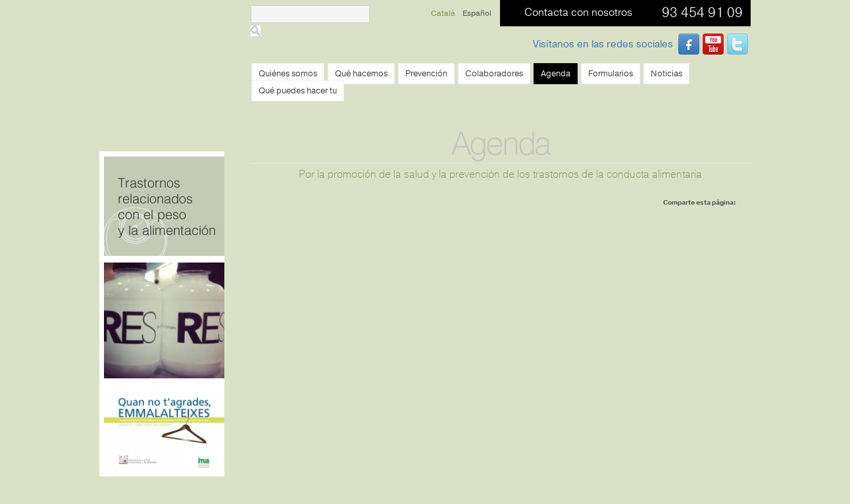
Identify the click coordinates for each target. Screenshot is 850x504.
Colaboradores (494, 74)
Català (444, 13)
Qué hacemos (361, 74)
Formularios (611, 74)
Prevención (426, 74)
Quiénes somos (288, 74)
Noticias (666, 74)
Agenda (556, 74)
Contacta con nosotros (578, 13)
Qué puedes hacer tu (298, 91)
